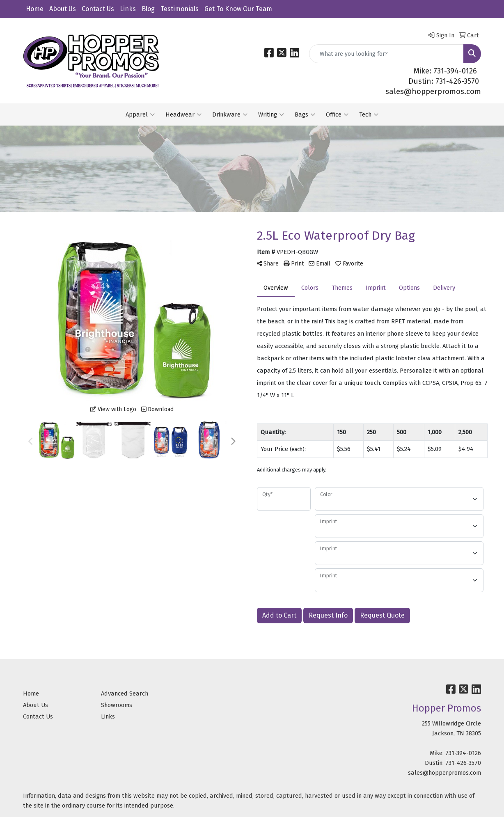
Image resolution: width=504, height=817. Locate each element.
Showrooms (117, 705)
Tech (369, 114)
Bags (305, 114)
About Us (63, 9)
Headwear (183, 114)
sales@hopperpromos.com (433, 92)
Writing (271, 114)
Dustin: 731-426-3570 (444, 81)
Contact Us (98, 9)
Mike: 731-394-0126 (445, 71)
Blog (148, 9)
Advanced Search (125, 693)
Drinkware (230, 114)
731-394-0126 (463, 753)
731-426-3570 (463, 763)
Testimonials (180, 9)
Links (128, 9)
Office (337, 114)
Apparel (140, 114)
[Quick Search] (386, 54)
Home (35, 9)
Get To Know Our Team (238, 9)
